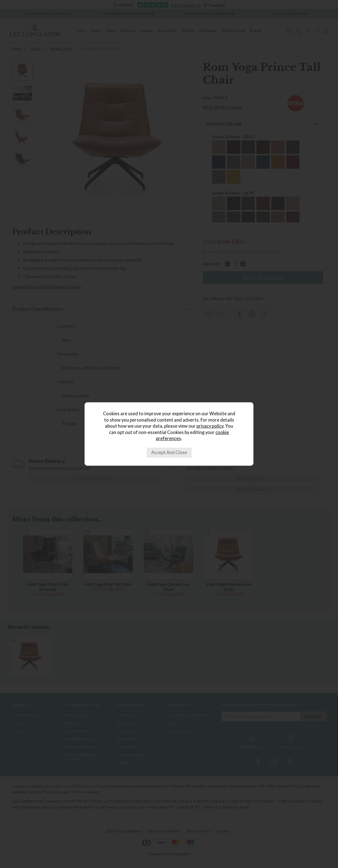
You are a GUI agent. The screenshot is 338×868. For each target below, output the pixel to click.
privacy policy (210, 426)
